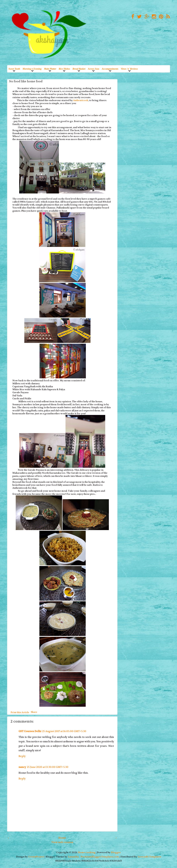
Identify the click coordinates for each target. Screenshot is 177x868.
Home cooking (87, 852)
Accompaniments (110, 69)
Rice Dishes (64, 69)
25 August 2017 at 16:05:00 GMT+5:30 (64, 731)
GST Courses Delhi (30, 731)
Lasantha (73, 857)
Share (34, 712)
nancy (22, 767)
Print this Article (20, 712)
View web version (62, 842)
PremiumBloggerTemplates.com (100, 857)
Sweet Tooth (14, 69)
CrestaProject (36, 857)
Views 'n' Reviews (129, 69)
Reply (22, 756)
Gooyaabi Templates (149, 857)
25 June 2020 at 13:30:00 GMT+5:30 (48, 767)
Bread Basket (79, 69)
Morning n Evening (32, 69)
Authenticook (81, 100)
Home (62, 838)
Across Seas (94, 69)
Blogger (116, 852)
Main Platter (50, 69)
